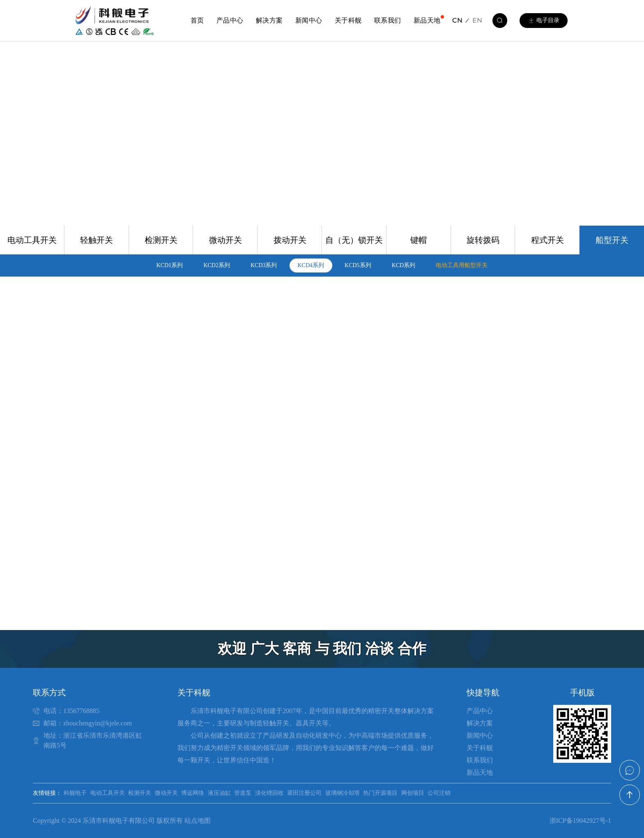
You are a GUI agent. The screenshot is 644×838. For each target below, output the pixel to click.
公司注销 (439, 793)
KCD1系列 (170, 265)
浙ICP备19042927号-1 (580, 821)
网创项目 (413, 793)
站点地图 (198, 821)
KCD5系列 (358, 265)
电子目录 (544, 21)
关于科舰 (348, 20)
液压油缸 (219, 793)
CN (457, 20)
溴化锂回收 (269, 793)
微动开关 (225, 240)
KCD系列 (404, 265)
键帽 (419, 240)
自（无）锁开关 (354, 240)
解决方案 (269, 20)
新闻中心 (309, 20)
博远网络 (193, 793)
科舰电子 (75, 793)
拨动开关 (290, 240)
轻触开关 (97, 240)
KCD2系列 (217, 265)
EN (477, 20)
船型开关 (612, 240)
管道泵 (243, 793)
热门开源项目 (380, 793)
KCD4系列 (311, 265)
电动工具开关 (32, 240)
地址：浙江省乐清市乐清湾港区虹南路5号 (93, 740)
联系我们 (388, 20)
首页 (197, 20)
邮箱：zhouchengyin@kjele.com (88, 723)
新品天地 (427, 20)
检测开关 (161, 240)
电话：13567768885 (71, 711)
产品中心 (230, 20)
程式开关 (547, 240)
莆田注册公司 (304, 793)
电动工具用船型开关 (462, 265)
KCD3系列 (264, 265)
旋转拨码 (483, 240)
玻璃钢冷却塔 (343, 793)
